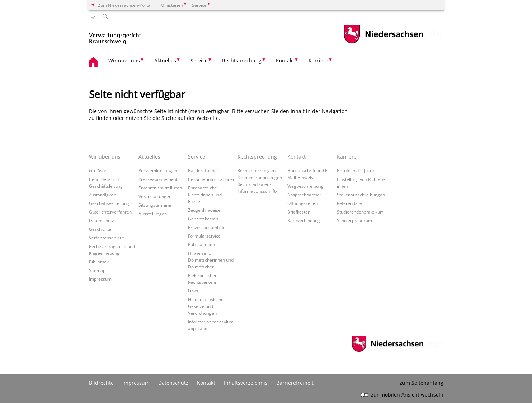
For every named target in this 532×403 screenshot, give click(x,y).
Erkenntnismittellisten (160, 188)
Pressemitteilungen (158, 170)
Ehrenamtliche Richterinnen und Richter (205, 195)
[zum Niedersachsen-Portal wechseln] (383, 43)
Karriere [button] (318, 60)
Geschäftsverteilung (109, 203)
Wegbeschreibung (305, 186)
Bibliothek (99, 262)
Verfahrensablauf (106, 238)
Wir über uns (105, 157)
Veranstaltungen (155, 196)
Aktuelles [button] (165, 60)
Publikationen (201, 244)
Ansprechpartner (304, 195)
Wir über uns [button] (124, 60)
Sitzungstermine (155, 205)
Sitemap (97, 270)
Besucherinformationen (212, 179)
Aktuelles (149, 157)
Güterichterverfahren (110, 212)
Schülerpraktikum (354, 220)
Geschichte (100, 229)
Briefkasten (299, 212)
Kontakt (296, 157)
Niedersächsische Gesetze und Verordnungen (206, 306)
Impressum (100, 279)
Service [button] (199, 60)
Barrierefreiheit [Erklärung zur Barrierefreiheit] (295, 383)
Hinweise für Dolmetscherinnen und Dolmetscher (211, 260)
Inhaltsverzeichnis (246, 383)
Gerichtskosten (203, 219)
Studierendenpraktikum (360, 212)
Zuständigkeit (102, 195)
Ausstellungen (153, 214)
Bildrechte (101, 383)
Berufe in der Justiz (356, 170)
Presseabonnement (158, 179)
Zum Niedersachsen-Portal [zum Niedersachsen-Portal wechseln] (125, 5)
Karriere (347, 157)
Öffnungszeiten (303, 203)
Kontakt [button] (285, 60)
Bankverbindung (304, 220)
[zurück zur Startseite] (115, 35)
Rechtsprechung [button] (242, 60)
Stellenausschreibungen (361, 195)
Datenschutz (102, 220)
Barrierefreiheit (204, 170)
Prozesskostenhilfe (207, 227)
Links (193, 291)
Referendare (349, 203)
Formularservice (204, 236)
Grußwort (98, 170)
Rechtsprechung (257, 157)
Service (197, 157)
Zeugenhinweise (204, 210)
